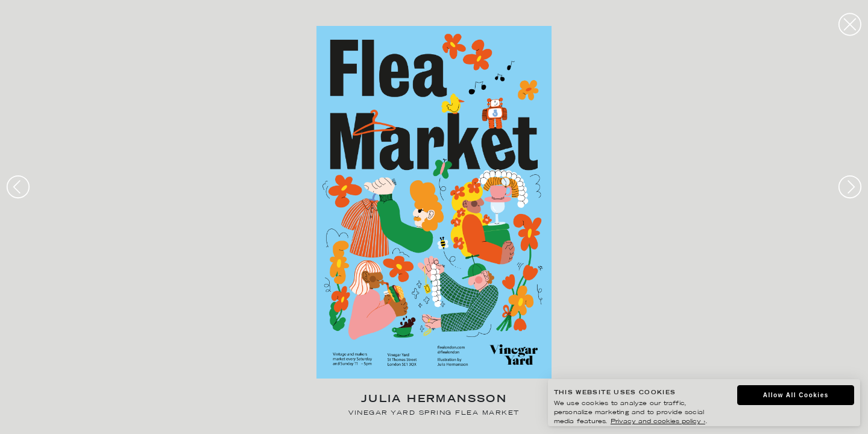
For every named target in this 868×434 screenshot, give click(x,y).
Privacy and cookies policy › (658, 422)
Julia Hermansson (434, 400)
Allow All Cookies (796, 395)
